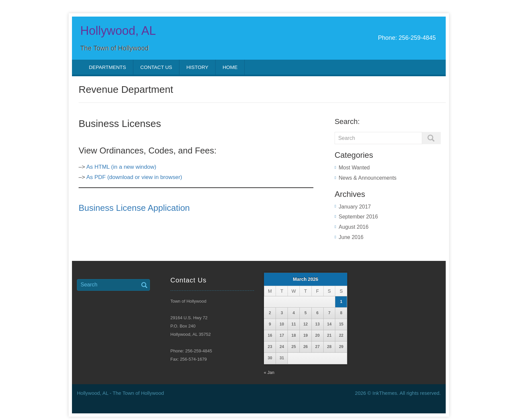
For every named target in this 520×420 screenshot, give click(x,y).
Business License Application (134, 208)
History (197, 67)
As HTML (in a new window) (121, 167)
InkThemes (385, 393)
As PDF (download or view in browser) (134, 177)
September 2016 (358, 217)
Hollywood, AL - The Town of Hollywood (120, 393)
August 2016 (354, 227)
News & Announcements (367, 178)
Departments (107, 67)
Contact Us (156, 67)
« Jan (269, 372)
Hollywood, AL (118, 31)
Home (230, 67)
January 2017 (355, 207)
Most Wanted (354, 168)
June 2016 (351, 237)
